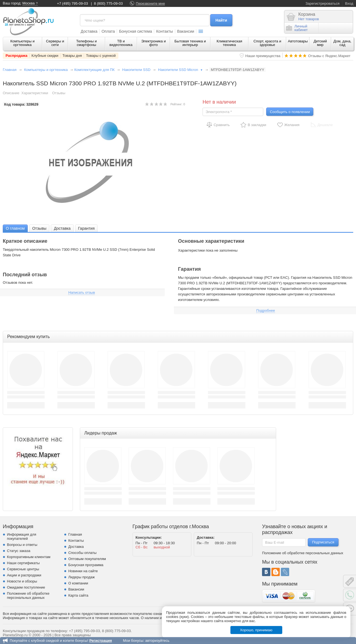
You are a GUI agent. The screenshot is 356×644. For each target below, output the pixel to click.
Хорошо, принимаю (256, 630)
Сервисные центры (23, 569)
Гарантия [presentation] (87, 228)
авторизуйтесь (157, 641)
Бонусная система (135, 31)
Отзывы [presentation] (39, 228)
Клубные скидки (45, 56)
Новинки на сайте (83, 571)
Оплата (108, 31)
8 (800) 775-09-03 (108, 3)
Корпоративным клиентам (29, 557)
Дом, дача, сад (343, 43)
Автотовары (298, 41)
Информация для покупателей (21, 536)
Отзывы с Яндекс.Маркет (329, 56)
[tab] (15, 228)
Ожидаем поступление (26, 587)
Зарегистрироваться (323, 3)
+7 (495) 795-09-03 (73, 3)
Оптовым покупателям (87, 559)
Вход (349, 3)
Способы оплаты (82, 553)
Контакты (164, 31)
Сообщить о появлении (290, 112)
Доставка (89, 31)
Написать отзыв (82, 292)
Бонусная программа (86, 565)
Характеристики (35, 93)
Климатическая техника (229, 43)
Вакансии (186, 31)
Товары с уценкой (101, 56)
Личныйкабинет (297, 28)
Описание (11, 93)
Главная (10, 70)
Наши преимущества (263, 56)
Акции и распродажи (24, 575)
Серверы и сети (55, 43)
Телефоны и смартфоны (87, 43)
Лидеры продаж (82, 577)
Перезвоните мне (150, 3)
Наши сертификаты (23, 563)
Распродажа (16, 56)
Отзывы (59, 93)
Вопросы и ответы (22, 545)
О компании (78, 583)
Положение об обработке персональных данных (28, 596)
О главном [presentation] (15, 228)
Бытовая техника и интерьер (190, 43)
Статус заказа (19, 551)
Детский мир (320, 43)
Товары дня (72, 56)
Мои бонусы (133, 641)
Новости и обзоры (22, 581)
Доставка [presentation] (62, 228)
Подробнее (265, 310)
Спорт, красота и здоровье (267, 43)
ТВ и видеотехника (121, 43)
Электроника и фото (153, 43)
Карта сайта (78, 595)
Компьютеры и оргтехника (22, 43)
